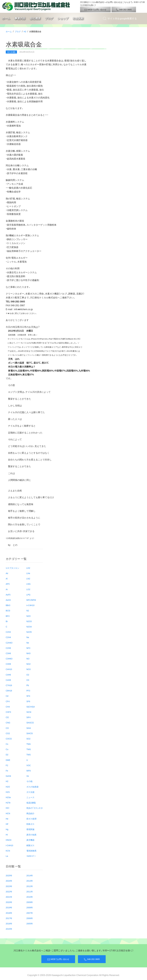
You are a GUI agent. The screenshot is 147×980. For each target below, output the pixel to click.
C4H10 (9, 669)
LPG (28, 595)
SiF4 (28, 717)
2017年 (9, 918)
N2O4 (29, 627)
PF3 (28, 691)
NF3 (28, 648)
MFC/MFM (31, 600)
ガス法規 (30, 792)
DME (8, 760)
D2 (7, 755)
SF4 (28, 696)
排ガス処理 (31, 819)
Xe (28, 776)
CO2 (8, 733)
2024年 (9, 881)
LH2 (28, 568)
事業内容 (20, 18)
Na (28, 637)
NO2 (28, 664)
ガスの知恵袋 (32, 787)
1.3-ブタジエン (12, 568)
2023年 (9, 886)
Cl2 (7, 717)
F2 (7, 765)
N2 (28, 610)
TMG (29, 749)
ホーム (6, 18)
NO (28, 659)
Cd (7, 696)
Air (7, 573)
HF (7, 824)
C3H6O (9, 659)
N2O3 (29, 621)
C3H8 (8, 664)
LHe (28, 573)
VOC (29, 765)
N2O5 (29, 632)
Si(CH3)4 (31, 707)
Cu (7, 749)
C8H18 (9, 691)
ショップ (63, 18)
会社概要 (35, 18)
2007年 (30, 913)
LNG (28, 584)
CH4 (8, 707)
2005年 (30, 923)
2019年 (9, 907)
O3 (28, 680)
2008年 (30, 907)
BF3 (8, 616)
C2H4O (9, 643)
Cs (7, 744)
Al (7, 579)
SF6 (28, 701)
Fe (7, 771)
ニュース (30, 797)
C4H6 (8, 675)
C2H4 (8, 637)
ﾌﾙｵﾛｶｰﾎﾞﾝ (31, 856)
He (7, 819)
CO (7, 728)
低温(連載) (31, 803)
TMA (29, 744)
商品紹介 (30, 813)
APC (8, 584)
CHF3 (8, 712)
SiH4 (29, 728)
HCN (8, 813)
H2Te (8, 803)
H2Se (8, 797)
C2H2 (8, 632)
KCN (8, 851)
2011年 (30, 891)
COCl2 (9, 739)
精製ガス (30, 845)
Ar (7, 589)
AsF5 (8, 595)
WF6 (29, 771)
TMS (29, 755)
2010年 (30, 897)
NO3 (28, 669)
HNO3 (9, 840)
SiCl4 (29, 712)
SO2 (28, 739)
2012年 (30, 886)
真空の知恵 (31, 835)
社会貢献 (78, 18)
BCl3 (8, 610)
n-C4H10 (30, 605)
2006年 (30, 918)
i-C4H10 (9, 845)
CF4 (8, 701)
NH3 (28, 653)
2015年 (9, 929)
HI (7, 835)
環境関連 (30, 829)
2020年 (9, 902)
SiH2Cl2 (30, 723)
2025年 (9, 875)
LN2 (28, 579)
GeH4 (8, 776)
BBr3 (8, 605)
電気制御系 (31, 851)
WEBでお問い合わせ (95, 10)
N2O (28, 616)
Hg (7, 829)
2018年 (9, 913)
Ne (28, 643)
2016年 (9, 923)
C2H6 (8, 648)
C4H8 (8, 680)
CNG (8, 723)
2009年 (30, 902)
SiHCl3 (30, 733)
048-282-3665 (124, 10)
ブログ (49, 18)
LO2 (28, 589)
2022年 (9, 891)
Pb (28, 685)
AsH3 (8, 600)
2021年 (9, 897)
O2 (28, 675)
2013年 (30, 881)
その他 (29, 781)
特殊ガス (30, 824)
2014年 (30, 875)
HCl (7, 808)
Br (7, 621)
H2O (8, 787)
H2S (8, 792)
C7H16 (9, 685)
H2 (25, 31)
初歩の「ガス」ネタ (35, 808)
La (7, 856)
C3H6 (8, 653)
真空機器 (30, 840)
